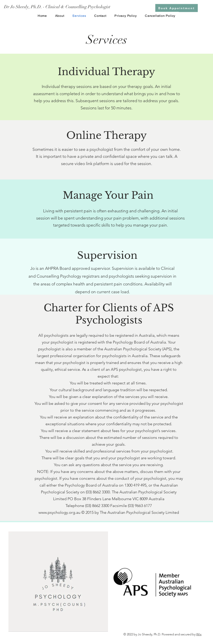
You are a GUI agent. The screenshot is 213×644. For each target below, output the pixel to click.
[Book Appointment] (177, 8)
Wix (199, 634)
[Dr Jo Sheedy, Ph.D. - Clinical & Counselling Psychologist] (57, 7)
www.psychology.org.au (59, 512)
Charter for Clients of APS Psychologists (109, 314)
